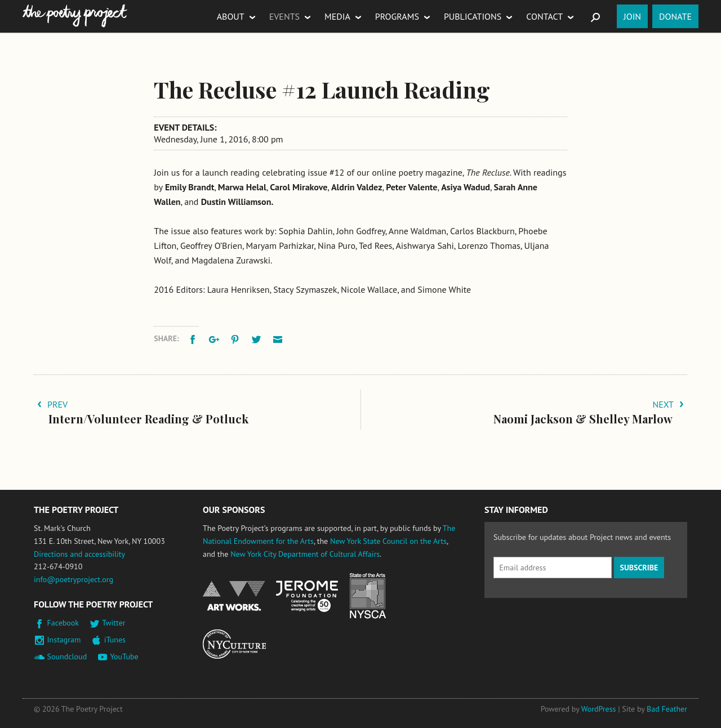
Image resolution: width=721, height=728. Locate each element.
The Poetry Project (75, 16)
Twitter (114, 623)
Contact (544, 16)
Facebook (63, 623)
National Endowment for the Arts (234, 596)
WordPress (599, 709)
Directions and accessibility (79, 554)
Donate (675, 16)
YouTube (124, 656)
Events (284, 16)
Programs (397, 16)
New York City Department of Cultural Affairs (305, 554)
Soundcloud (67, 656)
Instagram (64, 640)
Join (632, 16)
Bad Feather (667, 709)
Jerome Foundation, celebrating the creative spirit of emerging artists (307, 596)
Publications (473, 16)
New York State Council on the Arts (388, 541)
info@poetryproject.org (74, 579)
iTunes (115, 640)
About (231, 16)
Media (337, 16)
